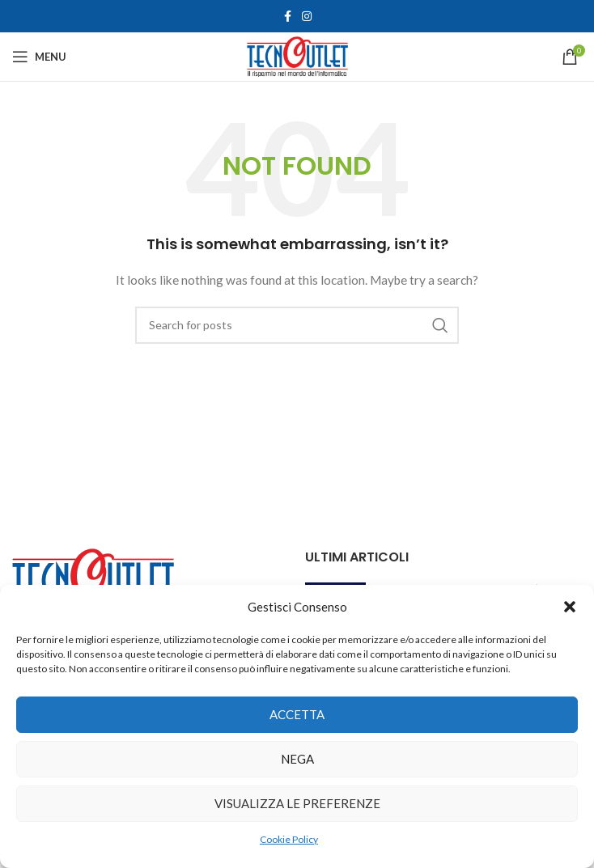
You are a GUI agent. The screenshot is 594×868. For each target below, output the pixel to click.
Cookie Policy (289, 839)
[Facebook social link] (287, 17)
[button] (570, 607)
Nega (297, 759)
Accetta (297, 714)
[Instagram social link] (307, 17)
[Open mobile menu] (39, 57)
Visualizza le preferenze (297, 803)
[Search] (297, 325)
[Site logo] (297, 55)
